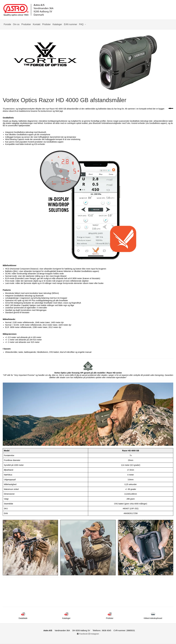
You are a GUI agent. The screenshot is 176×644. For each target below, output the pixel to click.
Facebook (82, 634)
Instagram (94, 634)
